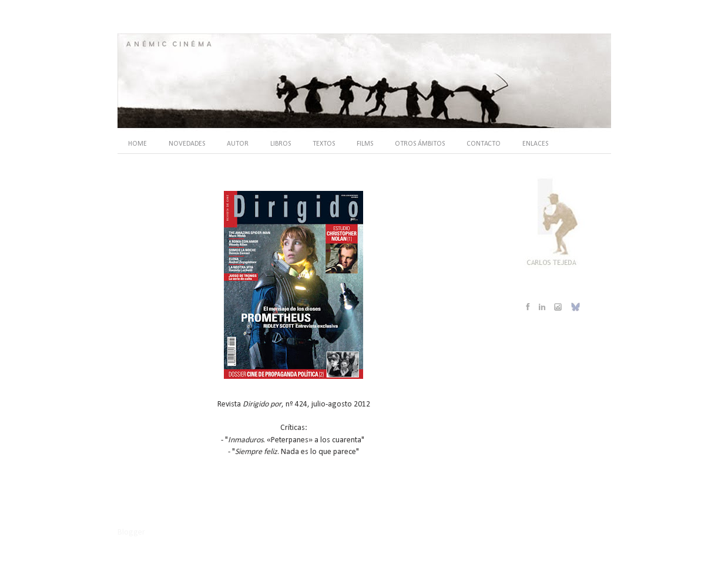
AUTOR (238, 144)
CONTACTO (484, 144)
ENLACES (535, 144)
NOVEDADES (187, 144)
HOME (137, 144)
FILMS (365, 144)
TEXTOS (324, 144)
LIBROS (281, 144)
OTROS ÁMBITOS (420, 144)
